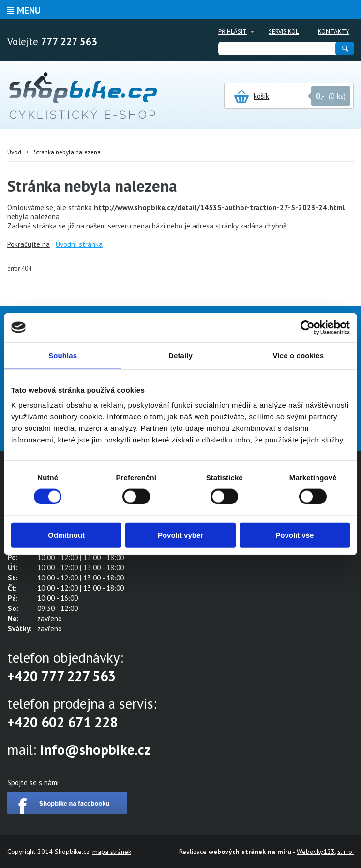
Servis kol (284, 32)
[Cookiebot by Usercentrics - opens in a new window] (308, 327)
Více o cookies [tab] (299, 355)
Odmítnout (66, 535)
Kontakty (334, 32)
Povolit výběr (180, 535)
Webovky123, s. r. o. (325, 852)
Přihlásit (233, 32)
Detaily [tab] (180, 355)
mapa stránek (112, 852)
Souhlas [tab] (63, 355)
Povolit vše (294, 535)
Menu (29, 10)
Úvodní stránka (79, 244)
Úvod (14, 152)
